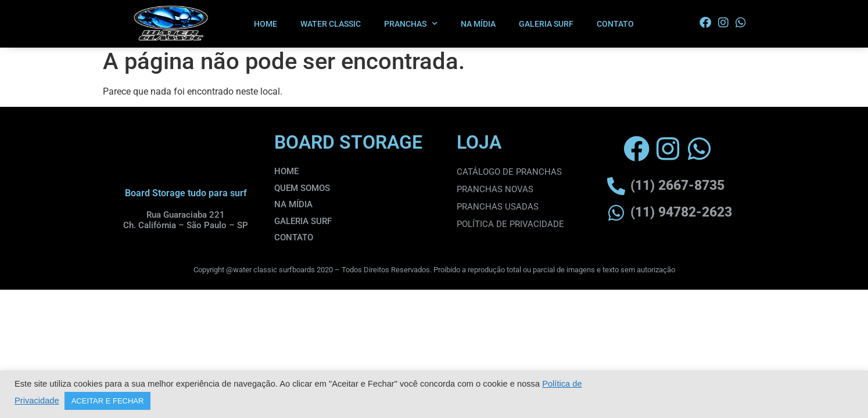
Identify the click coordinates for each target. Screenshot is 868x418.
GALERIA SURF (546, 24)
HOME (266, 24)
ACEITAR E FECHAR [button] (108, 401)
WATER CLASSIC (331, 24)
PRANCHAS (411, 24)
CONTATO (615, 24)
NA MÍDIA (478, 24)
